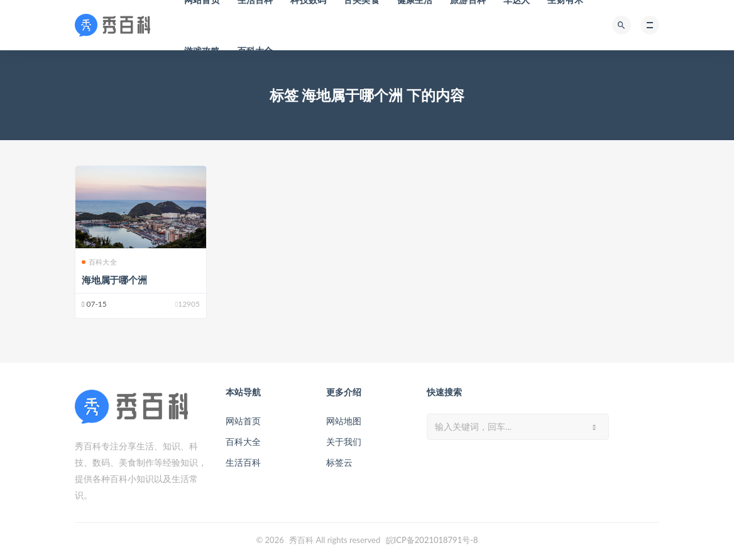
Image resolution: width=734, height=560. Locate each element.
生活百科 (243, 462)
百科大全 (255, 51)
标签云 (339, 462)
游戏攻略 (202, 51)
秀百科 (301, 540)
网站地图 (344, 421)
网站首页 (243, 421)
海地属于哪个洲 (114, 280)
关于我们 (344, 442)
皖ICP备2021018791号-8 (432, 540)
